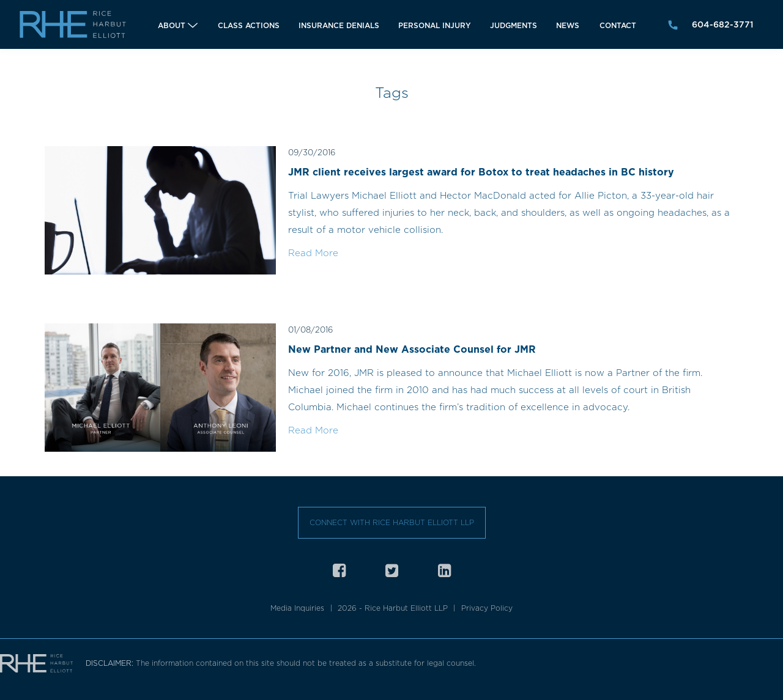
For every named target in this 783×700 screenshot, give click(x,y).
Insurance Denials (339, 25)
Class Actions (249, 25)
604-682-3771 (723, 24)
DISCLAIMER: (111, 663)
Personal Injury (435, 25)
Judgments (514, 25)
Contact (618, 25)
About (172, 25)
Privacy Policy (487, 608)
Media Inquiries (297, 608)
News (568, 25)
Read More (313, 253)
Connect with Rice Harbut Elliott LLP (392, 522)
